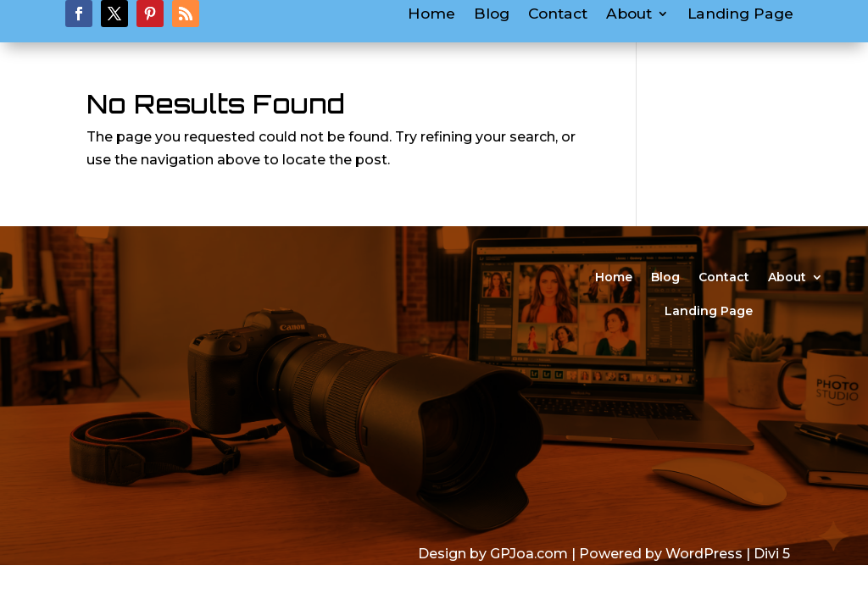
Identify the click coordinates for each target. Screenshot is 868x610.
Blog (492, 15)
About (629, 15)
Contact (558, 15)
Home (431, 15)
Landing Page (740, 15)
